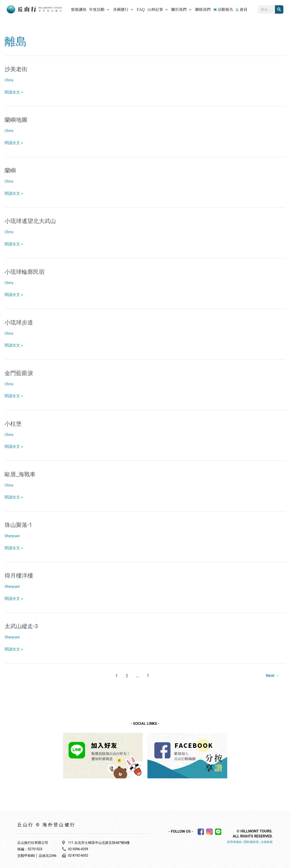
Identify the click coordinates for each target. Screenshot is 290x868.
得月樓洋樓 (19, 574)
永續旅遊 (267, 840)
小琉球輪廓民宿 (25, 271)
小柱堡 (13, 422)
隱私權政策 (251, 840)
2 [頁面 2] (127, 673)
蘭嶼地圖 (16, 119)
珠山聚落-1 (19, 523)
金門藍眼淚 (19, 372)
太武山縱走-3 (22, 624)
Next (272, 673)
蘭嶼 (10, 170)
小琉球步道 (19, 321)
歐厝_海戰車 (21, 473)
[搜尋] (279, 9)
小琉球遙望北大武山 (31, 220)
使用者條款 (234, 840)
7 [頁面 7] (148, 673)
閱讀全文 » (14, 91)
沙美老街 (16, 69)
